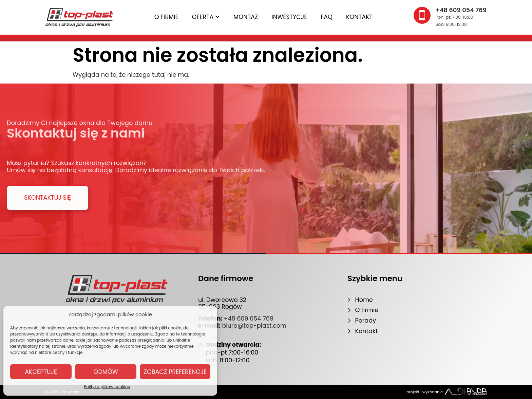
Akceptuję (41, 372)
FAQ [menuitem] (327, 17)
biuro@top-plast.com (254, 326)
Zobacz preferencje (175, 372)
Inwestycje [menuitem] (289, 17)
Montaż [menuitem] (246, 17)
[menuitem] (206, 17)
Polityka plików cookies (107, 387)
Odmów (106, 372)
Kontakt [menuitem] (359, 17)
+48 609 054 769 (249, 319)
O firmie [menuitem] (166, 17)
